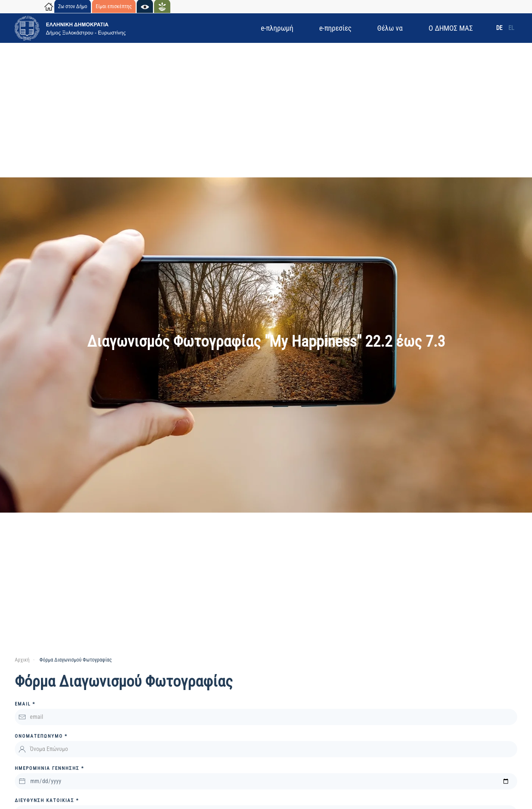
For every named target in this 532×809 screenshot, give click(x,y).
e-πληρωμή (277, 28)
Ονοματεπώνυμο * (41, 736)
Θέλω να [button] (390, 28)
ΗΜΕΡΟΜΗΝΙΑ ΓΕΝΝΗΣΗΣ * (50, 768)
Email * (25, 704)
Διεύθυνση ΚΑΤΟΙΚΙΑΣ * (47, 800)
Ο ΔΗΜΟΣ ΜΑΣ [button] (451, 28)
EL (511, 28)
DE (499, 28)
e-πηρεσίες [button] (335, 28)
